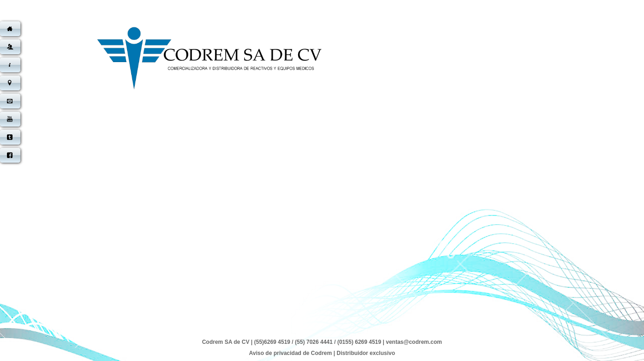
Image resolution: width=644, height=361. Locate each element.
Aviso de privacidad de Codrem (290, 353)
